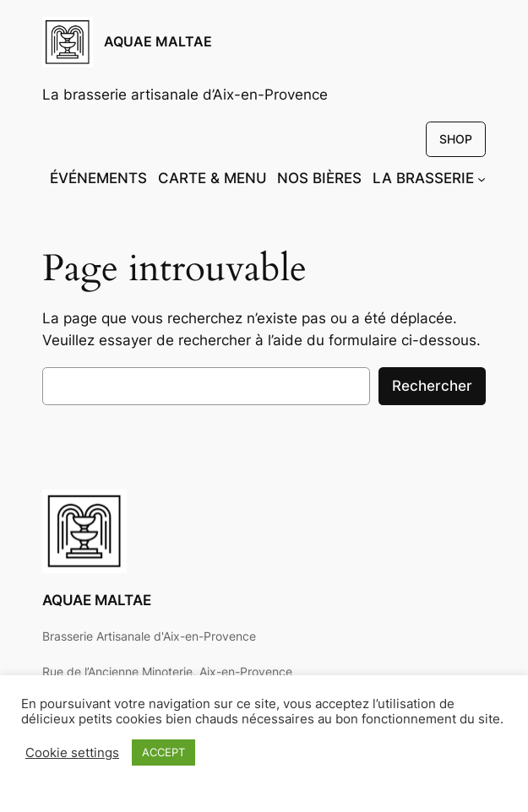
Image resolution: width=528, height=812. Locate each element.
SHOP (456, 139)
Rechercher (432, 386)
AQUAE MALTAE (158, 42)
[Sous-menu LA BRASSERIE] (482, 178)
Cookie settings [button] (72, 753)
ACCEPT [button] (163, 752)
